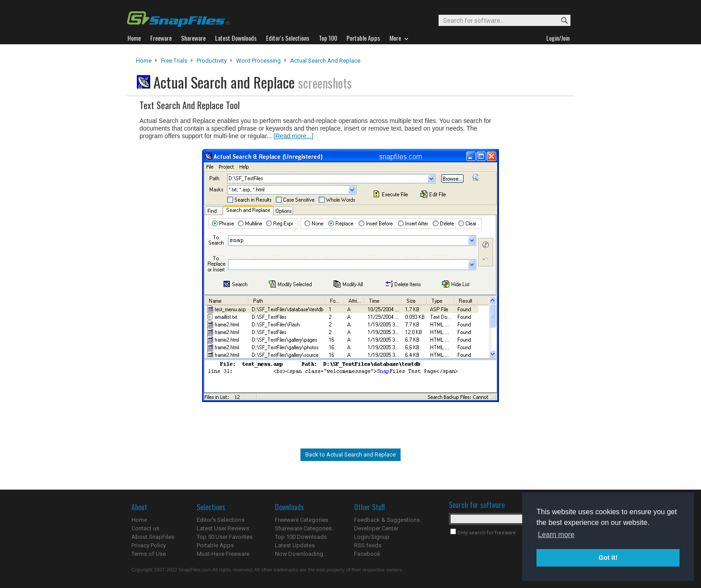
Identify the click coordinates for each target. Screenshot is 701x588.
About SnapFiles (153, 537)
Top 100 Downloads (301, 537)
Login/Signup (372, 537)
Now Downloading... (301, 554)
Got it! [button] (608, 558)
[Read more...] (293, 136)
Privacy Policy (149, 545)
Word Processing (258, 61)
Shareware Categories (303, 528)
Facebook (367, 554)
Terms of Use (149, 554)
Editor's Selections (221, 520)
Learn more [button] (556, 535)
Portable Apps (215, 545)
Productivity (212, 61)
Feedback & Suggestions (387, 520)
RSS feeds (368, 545)
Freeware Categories (302, 520)
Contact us (145, 528)
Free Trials (174, 61)
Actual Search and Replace (325, 61)
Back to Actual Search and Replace (350, 455)
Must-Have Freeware (223, 554)
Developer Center (376, 528)
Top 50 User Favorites (225, 537)
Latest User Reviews (223, 528)
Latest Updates (295, 545)
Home (144, 61)
